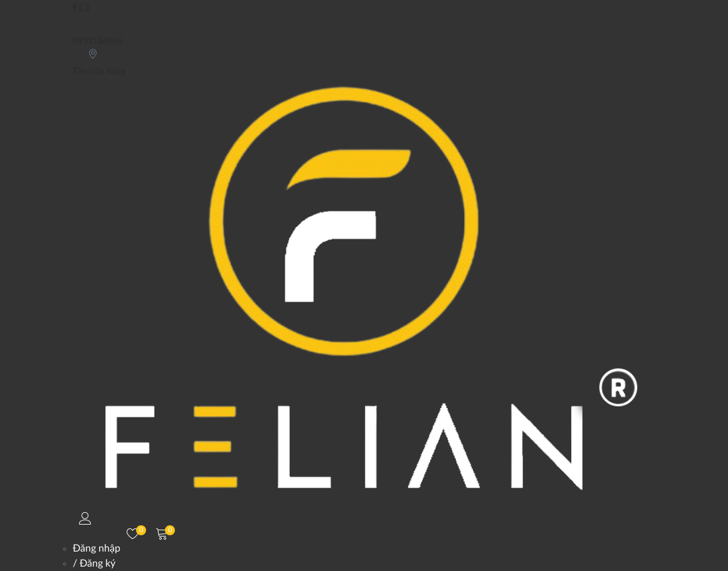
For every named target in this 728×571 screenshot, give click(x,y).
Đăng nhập (97, 548)
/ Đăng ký (94, 563)
